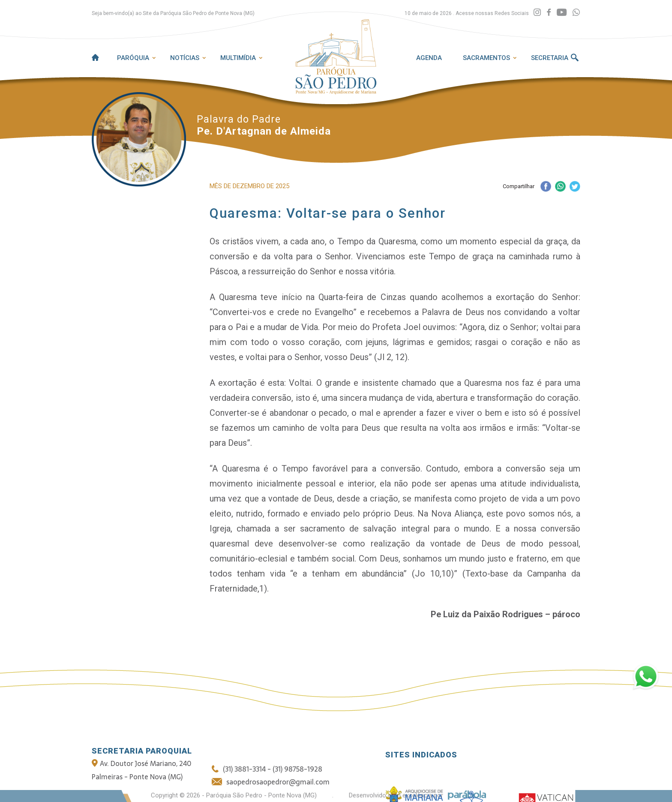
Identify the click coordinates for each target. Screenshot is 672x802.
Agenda (429, 58)
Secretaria (550, 58)
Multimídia (238, 58)
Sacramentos (486, 58)
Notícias (185, 58)
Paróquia (133, 58)
